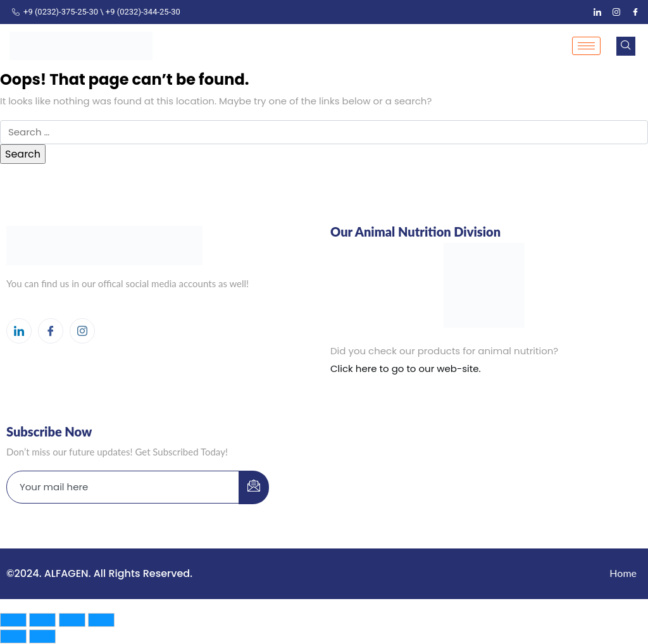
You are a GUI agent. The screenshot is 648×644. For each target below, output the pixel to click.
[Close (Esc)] (101, 620)
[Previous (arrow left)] (13, 636)
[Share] (72, 620)
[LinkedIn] (597, 12)
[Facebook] (635, 12)
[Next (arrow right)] (42, 636)
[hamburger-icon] (586, 46)
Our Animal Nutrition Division (415, 232)
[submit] (254, 487)
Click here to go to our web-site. (406, 368)
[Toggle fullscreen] (42, 620)
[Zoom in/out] (13, 620)
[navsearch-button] (626, 46)
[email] (123, 487)
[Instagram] (616, 12)
